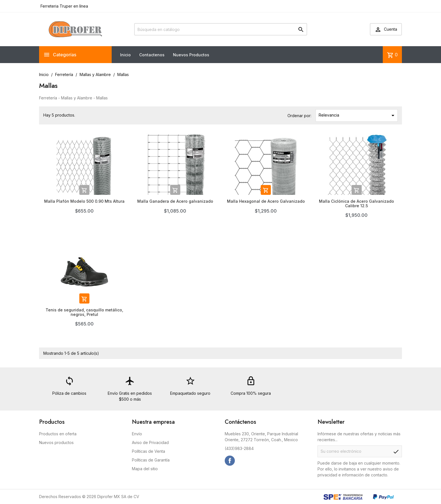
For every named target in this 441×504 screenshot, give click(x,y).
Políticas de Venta (148, 451)
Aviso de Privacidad (150, 442)
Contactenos (152, 55)
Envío (137, 434)
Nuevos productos (56, 442)
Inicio (125, 55)
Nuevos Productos (191, 55)
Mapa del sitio (145, 469)
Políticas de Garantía (151, 460)
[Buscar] (221, 29)
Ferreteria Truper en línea (64, 6)
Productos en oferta (58, 434)
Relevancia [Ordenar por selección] (358, 115)
